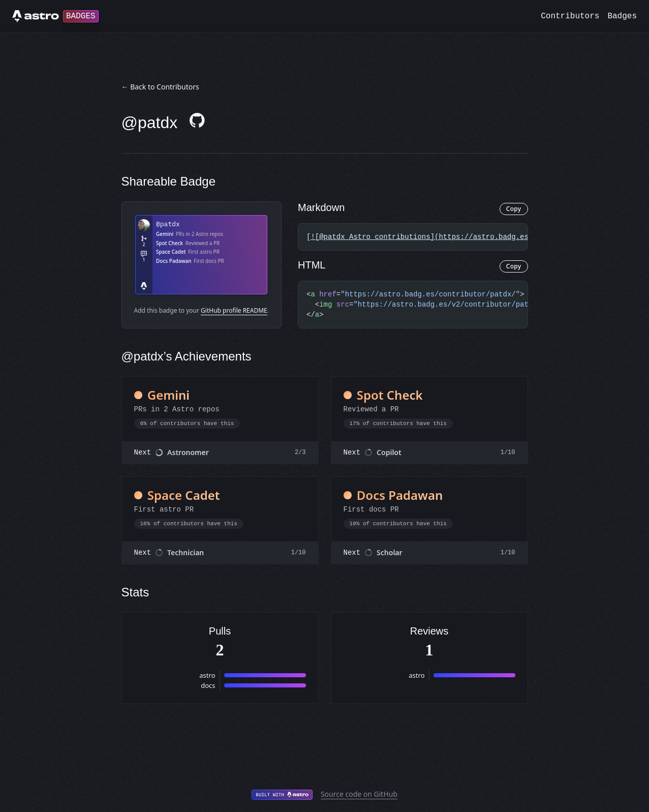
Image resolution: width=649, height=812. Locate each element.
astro (207, 675)
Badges (622, 16)
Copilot (389, 452)
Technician (186, 552)
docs (208, 685)
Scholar (390, 552)
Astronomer (188, 452)
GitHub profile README (234, 310)
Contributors (570, 16)
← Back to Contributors (160, 87)
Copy (514, 209)
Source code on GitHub (359, 794)
